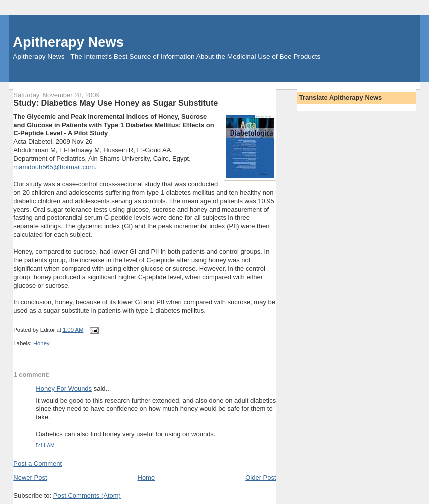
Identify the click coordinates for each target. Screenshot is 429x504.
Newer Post (30, 478)
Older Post (261, 478)
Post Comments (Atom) (87, 496)
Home (146, 478)
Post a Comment (37, 464)
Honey (41, 343)
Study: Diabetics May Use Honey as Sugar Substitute (115, 103)
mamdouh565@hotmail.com (54, 167)
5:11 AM (45, 446)
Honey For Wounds (64, 389)
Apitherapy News (68, 42)
